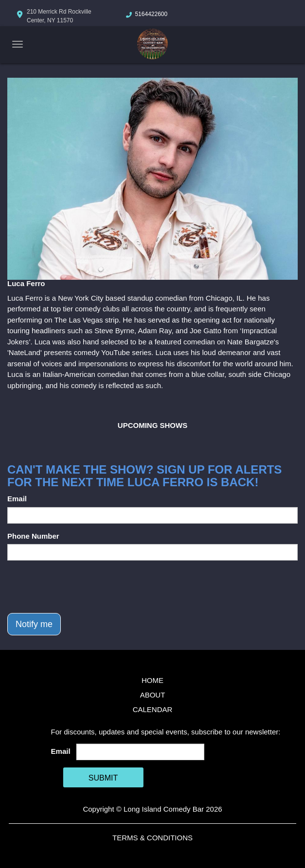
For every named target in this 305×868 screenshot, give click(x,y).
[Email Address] (140, 752)
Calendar (153, 709)
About (153, 695)
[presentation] (81, 587)
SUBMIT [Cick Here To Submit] (103, 778)
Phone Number (33, 536)
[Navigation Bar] (18, 44)
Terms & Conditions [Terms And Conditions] (152, 838)
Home (152, 680)
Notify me (34, 624)
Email (17, 499)
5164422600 (151, 14)
